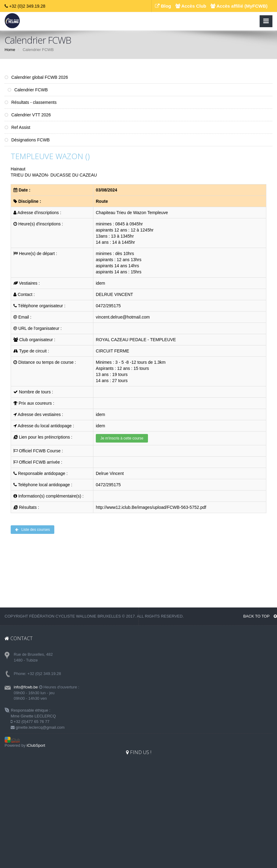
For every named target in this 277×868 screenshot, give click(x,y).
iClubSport (36, 745)
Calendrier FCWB (28, 90)
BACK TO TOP (260, 616)
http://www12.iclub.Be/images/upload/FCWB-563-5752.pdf (151, 507)
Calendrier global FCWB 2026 (36, 77)
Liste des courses (32, 530)
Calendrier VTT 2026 (28, 115)
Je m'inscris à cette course (122, 438)
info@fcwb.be (26, 687)
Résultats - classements (31, 102)
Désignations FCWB (27, 140)
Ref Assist (17, 127)
